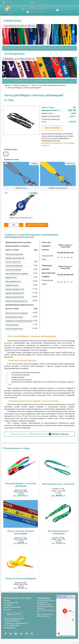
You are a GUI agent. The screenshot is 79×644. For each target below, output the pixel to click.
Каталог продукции (21, 85)
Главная (7, 85)
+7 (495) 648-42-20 (35, 434)
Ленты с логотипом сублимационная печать (49, 85)
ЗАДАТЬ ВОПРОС (14, 614)
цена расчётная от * (51, 110)
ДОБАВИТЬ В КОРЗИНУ (37, 225)
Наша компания (14, 388)
